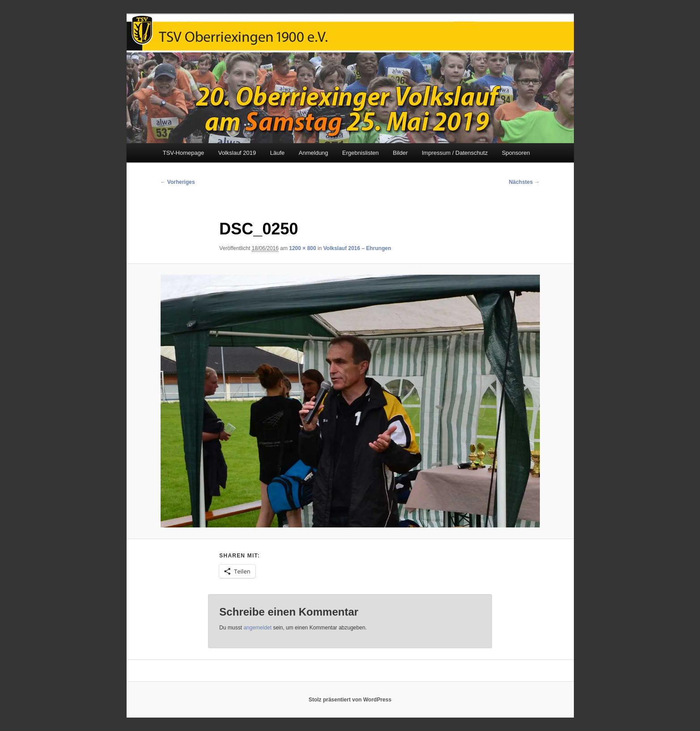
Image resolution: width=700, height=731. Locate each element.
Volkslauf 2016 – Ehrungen (357, 248)
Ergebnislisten (361, 153)
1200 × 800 (302, 248)
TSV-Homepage (184, 153)
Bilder (400, 153)
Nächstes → (524, 182)
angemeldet (257, 628)
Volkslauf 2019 (237, 153)
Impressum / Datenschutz (455, 153)
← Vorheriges (178, 182)
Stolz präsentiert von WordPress (350, 700)
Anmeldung (314, 153)
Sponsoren (516, 153)
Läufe (278, 153)
